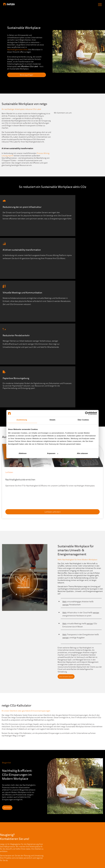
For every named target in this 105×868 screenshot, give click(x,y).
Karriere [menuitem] (56, 821)
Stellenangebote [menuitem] (59, 825)
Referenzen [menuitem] (32, 834)
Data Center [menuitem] (7, 812)
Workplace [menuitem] (6, 830)
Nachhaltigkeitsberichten (17, 49)
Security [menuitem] (5, 825)
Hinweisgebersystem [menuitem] (47, 853)
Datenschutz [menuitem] (62, 853)
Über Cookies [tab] (83, 420)
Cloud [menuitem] (4, 807)
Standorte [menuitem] (57, 812)
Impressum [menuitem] (32, 853)
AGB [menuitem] (71, 853)
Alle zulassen (82, 454)
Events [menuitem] (30, 812)
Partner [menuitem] (56, 816)
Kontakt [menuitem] (56, 830)
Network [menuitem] (6, 821)
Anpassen (53, 454)
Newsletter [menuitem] (32, 825)
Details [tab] (52, 420)
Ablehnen (23, 454)
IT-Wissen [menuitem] (31, 816)
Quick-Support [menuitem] (33, 839)
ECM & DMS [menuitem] (7, 816)
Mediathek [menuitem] (32, 821)
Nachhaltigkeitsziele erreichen (20, 398)
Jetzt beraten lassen (68, 596)
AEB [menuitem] (76, 853)
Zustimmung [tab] (22, 420)
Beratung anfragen (27, 75)
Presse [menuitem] (30, 830)
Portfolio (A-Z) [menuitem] (8, 834)
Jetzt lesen (9, 727)
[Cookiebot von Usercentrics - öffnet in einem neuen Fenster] (88, 413)
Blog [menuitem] (29, 807)
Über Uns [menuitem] (56, 807)
